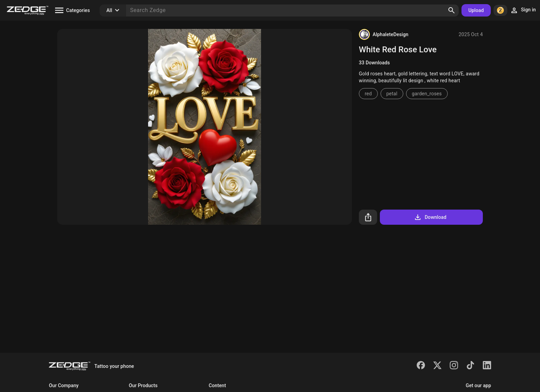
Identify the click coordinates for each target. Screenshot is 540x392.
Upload (476, 10)
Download (430, 217)
